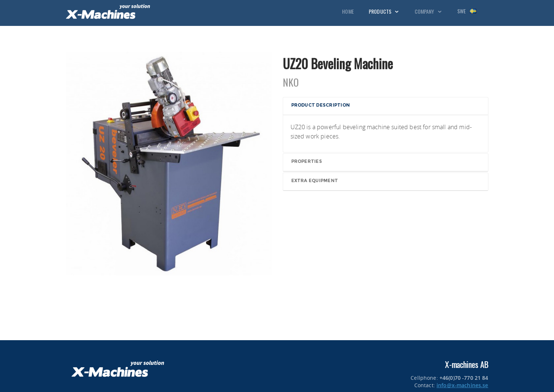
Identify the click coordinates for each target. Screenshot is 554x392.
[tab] (386, 106)
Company (429, 11)
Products (384, 11)
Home (348, 11)
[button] (386, 106)
